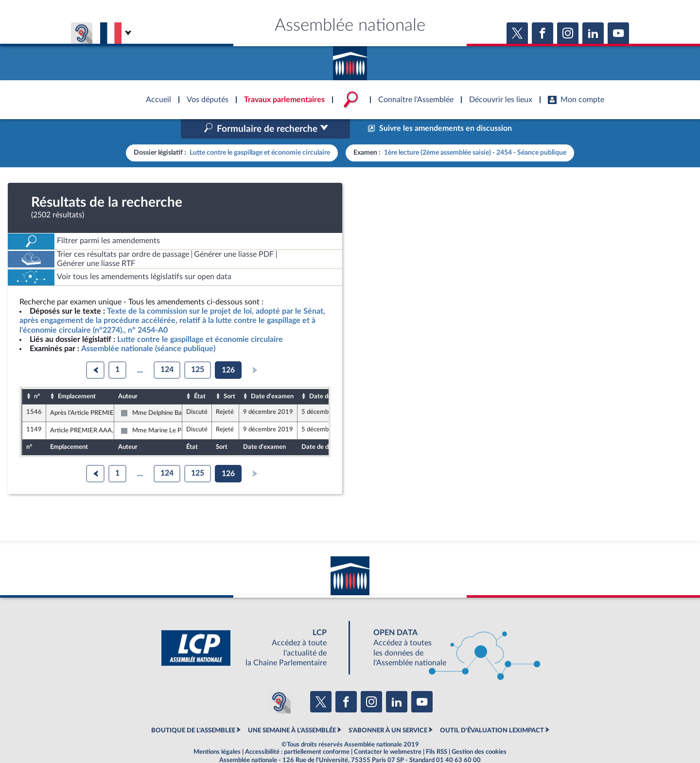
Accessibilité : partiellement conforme (297, 731)
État (200, 375)
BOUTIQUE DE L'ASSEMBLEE (193, 710)
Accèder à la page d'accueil (350, 60)
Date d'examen (272, 375)
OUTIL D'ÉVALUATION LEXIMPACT (492, 710)
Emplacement (77, 375)
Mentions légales (217, 731)
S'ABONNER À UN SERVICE (388, 710)
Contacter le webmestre (388, 731)
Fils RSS (437, 731)
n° (37, 375)
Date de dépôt (329, 375)
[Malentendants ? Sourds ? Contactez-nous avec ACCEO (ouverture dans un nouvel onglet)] (279, 681)
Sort (229, 375)
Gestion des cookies (479, 731)
